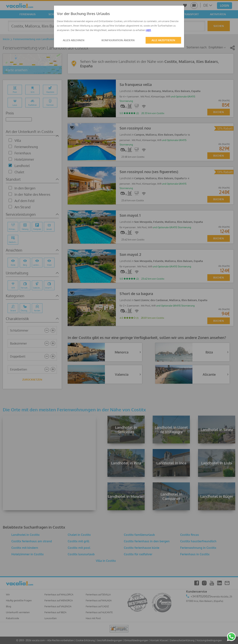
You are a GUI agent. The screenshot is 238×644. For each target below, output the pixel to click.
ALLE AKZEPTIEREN (163, 40)
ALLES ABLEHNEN (74, 40)
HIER (148, 30)
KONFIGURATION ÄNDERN (118, 40)
